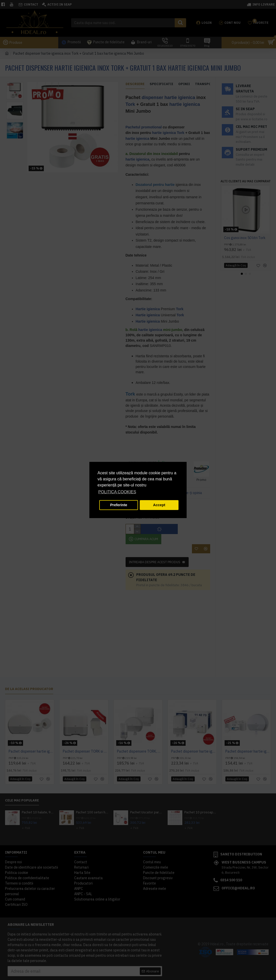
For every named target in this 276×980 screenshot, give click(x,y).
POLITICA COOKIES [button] (117, 492)
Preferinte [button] (119, 505)
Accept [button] (159, 505)
